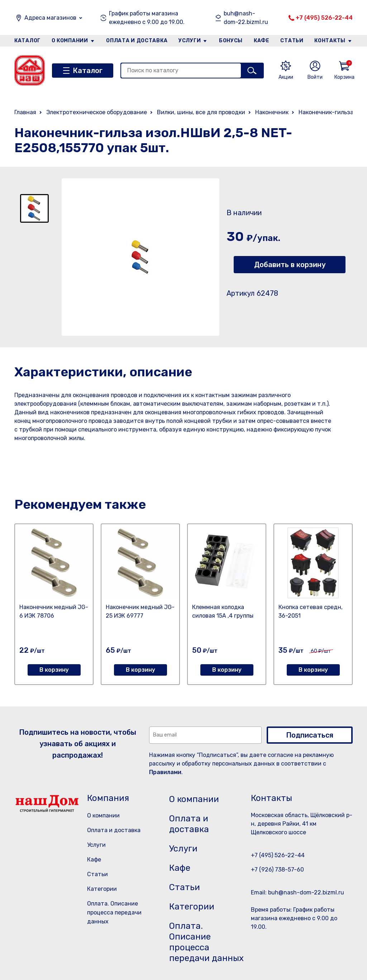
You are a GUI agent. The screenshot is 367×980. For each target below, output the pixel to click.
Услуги (190, 41)
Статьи (292, 41)
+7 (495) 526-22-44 (324, 18)
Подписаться (310, 735)
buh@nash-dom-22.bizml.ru (246, 18)
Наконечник (272, 112)
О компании (70, 41)
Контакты (330, 41)
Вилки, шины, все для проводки (201, 112)
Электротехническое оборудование (97, 112)
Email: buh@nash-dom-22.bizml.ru (297, 892)
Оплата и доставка (137, 41)
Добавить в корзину (290, 265)
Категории (102, 889)
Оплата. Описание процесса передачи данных (114, 913)
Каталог (27, 41)
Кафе (262, 41)
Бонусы (231, 41)
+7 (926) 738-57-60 (277, 870)
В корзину (54, 670)
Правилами (165, 772)
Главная (25, 112)
